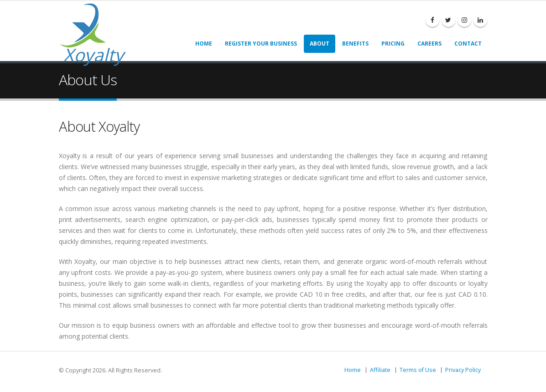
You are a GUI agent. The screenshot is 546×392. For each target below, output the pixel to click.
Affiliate (380, 370)
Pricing (393, 44)
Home (204, 44)
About (320, 44)
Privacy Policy (463, 370)
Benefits (355, 44)
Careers (429, 44)
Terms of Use (418, 370)
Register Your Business (261, 44)
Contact (468, 44)
